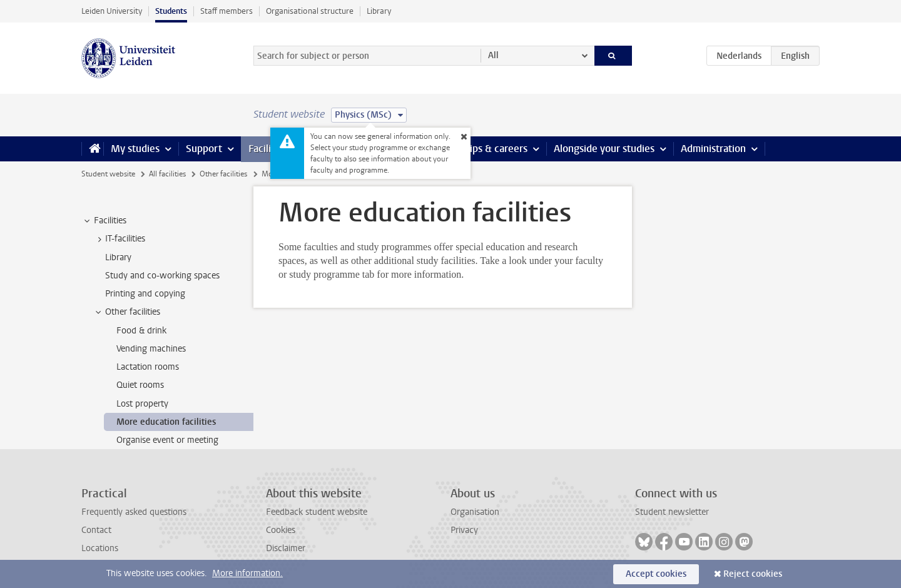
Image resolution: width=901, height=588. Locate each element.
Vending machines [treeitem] (151, 349)
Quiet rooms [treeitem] (140, 385)
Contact (96, 530)
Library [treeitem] (118, 257)
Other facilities (223, 174)
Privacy (464, 530)
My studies (135, 149)
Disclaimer (286, 548)
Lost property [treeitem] (142, 404)
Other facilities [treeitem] (127, 312)
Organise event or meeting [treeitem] (167, 440)
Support (204, 149)
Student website (108, 174)
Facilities (268, 149)
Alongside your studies (604, 149)
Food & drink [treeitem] (141, 331)
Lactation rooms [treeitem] (148, 367)
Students (171, 11)
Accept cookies (656, 574)
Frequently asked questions (134, 512)
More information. (247, 573)
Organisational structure (310, 11)
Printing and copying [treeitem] (145, 294)
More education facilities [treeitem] (166, 422)
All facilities (167, 174)
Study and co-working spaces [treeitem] (162, 276)
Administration (713, 149)
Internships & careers (480, 149)
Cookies (281, 530)
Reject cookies (753, 574)
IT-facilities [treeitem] (119, 239)
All (493, 55)
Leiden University (112, 11)
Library (379, 11)
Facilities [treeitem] (104, 221)
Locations (100, 548)
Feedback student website (317, 512)
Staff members (227, 11)
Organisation (475, 512)
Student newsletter (672, 512)
